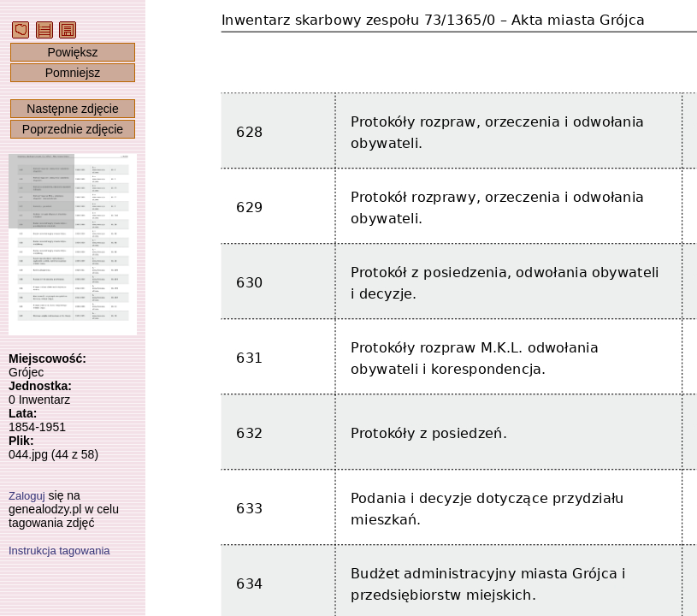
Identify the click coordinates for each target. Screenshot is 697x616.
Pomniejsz (73, 73)
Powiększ (72, 52)
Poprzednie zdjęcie (73, 129)
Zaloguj (27, 496)
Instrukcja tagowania (59, 551)
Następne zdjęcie (72, 109)
